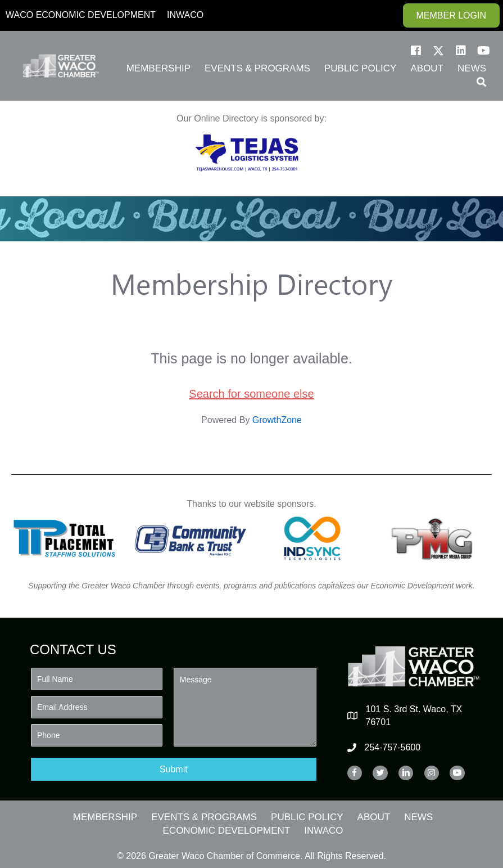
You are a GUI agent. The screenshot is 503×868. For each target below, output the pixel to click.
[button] (416, 51)
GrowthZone (277, 420)
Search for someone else (251, 394)
